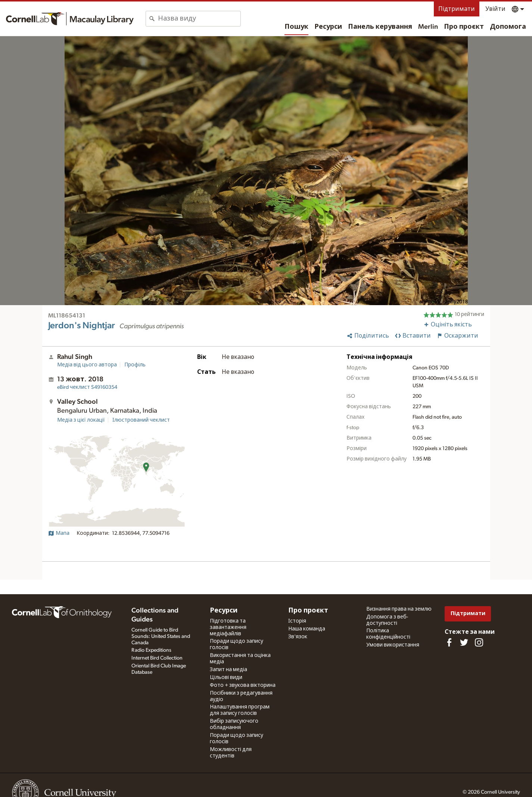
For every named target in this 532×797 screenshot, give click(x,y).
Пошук (296, 27)
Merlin (428, 27)
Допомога (508, 27)
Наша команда (307, 629)
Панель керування (380, 27)
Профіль (135, 365)
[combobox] (199, 19)
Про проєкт (464, 27)
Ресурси (328, 27)
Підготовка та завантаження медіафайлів (228, 627)
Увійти (495, 9)
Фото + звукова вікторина (243, 685)
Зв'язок (298, 637)
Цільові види (226, 677)
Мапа (59, 533)
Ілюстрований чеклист (141, 420)
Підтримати (457, 9)
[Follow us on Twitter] (464, 642)
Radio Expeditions (151, 650)
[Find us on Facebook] (449, 642)
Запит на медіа (228, 670)
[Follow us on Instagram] (479, 642)
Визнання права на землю (399, 609)
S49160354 (87, 387)
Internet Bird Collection (157, 658)
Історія (297, 621)
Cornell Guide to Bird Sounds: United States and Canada (161, 636)
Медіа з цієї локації (81, 420)
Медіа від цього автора (87, 365)
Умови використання (393, 645)
